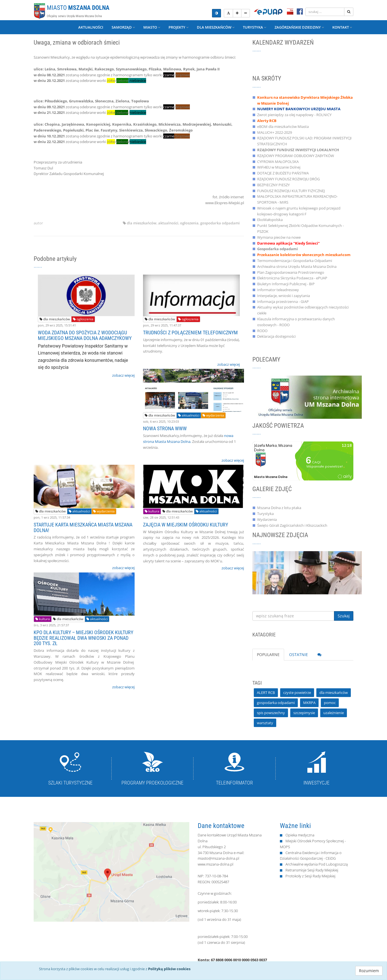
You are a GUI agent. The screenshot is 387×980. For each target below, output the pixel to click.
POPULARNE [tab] (268, 655)
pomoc (330, 703)
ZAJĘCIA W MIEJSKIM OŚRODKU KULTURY (186, 525)
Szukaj (344, 616)
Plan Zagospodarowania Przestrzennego (291, 272)
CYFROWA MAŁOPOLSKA (278, 162)
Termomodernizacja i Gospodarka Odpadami (295, 261)
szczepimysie (304, 713)
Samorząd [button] (123, 27)
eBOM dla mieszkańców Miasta (283, 126)
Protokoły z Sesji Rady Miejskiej (310, 876)
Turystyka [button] (254, 27)
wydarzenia (213, 415)
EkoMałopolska (270, 220)
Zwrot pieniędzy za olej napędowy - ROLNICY (294, 115)
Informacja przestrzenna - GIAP (283, 302)
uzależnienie (334, 713)
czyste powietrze (297, 693)
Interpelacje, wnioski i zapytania (284, 296)
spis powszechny (271, 713)
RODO (262, 331)
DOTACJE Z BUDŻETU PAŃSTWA (283, 173)
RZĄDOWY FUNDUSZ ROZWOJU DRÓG (288, 179)
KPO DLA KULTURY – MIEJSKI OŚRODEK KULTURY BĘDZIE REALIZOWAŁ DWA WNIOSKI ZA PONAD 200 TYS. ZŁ (83, 638)
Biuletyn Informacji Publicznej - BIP (286, 284)
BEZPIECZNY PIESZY (273, 185)
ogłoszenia (189, 223)
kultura (152, 511)
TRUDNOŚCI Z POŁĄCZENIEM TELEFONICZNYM (190, 333)
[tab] (319, 655)
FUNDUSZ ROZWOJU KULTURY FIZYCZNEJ (291, 191)
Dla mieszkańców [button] (216, 27)
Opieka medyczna (300, 835)
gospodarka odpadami (220, 223)
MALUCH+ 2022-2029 (275, 132)
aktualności (168, 223)
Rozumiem (369, 971)
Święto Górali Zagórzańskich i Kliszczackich (292, 525)
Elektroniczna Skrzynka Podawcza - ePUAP (292, 278)
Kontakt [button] (342, 27)
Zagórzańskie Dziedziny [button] (299, 27)
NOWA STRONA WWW (165, 428)
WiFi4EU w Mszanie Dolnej (279, 167)
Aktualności (91, 27)
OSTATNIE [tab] (299, 655)
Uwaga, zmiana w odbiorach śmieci (77, 42)
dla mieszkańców (142, 223)
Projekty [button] (178, 27)
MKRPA (309, 703)
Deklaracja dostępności (276, 336)
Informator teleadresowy (278, 290)
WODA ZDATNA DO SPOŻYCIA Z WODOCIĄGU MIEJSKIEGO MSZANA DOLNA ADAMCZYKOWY (85, 335)
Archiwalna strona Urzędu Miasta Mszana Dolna (297, 266)
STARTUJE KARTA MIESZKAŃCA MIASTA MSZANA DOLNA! (83, 527)
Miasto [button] (152, 27)
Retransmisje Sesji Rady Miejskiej (312, 870)
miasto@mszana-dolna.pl (218, 858)
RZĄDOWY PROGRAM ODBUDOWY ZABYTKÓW (296, 156)
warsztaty (265, 723)
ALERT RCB (266, 693)
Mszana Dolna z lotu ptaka (279, 508)
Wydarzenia (267, 519)
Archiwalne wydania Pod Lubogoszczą (317, 864)
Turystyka (265, 514)
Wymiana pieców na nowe (279, 237)
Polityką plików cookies (169, 969)
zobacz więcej (123, 375)
